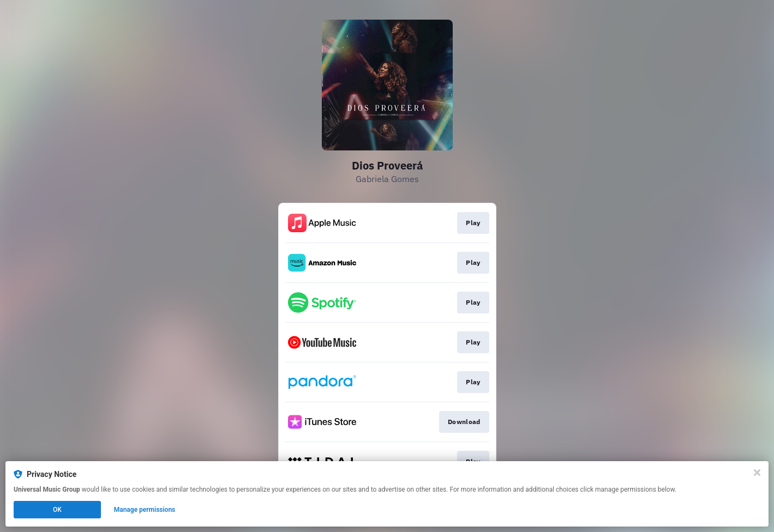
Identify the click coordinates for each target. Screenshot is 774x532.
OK (57, 510)
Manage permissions (145, 510)
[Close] (757, 473)
